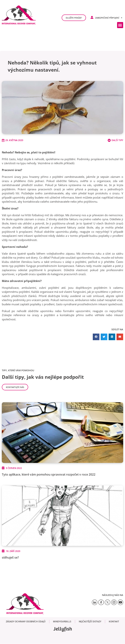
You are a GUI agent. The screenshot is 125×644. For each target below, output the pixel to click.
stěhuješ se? (10, 557)
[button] (120, 25)
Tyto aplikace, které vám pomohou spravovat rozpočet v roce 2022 (49, 474)
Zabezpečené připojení (109, 18)
